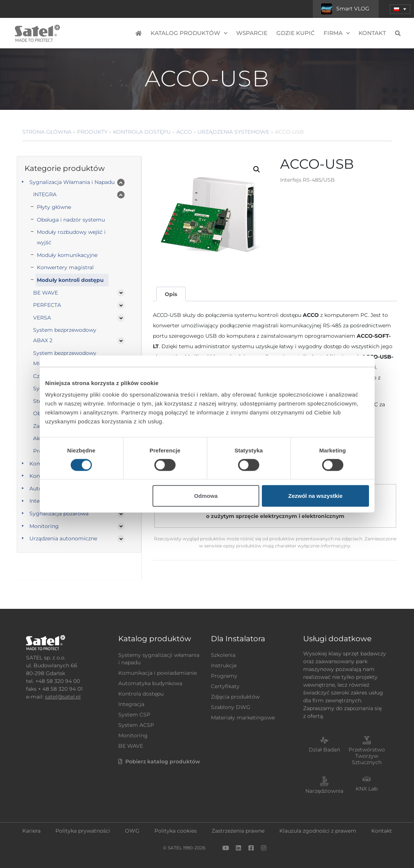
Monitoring (44, 526)
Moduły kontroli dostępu (70, 280)
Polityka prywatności (83, 831)
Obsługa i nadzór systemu (71, 220)
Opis (171, 294)
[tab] (171, 294)
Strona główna (47, 132)
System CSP (134, 715)
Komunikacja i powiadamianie (158, 673)
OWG (132, 831)
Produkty (92, 132)
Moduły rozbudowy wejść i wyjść (71, 237)
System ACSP (136, 725)
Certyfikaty (225, 686)
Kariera (31, 831)
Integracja (131, 704)
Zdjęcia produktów (235, 697)
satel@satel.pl (63, 697)
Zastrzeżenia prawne (238, 831)
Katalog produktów (189, 33)
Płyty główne (54, 207)
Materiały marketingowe (243, 718)
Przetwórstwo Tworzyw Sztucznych (367, 756)
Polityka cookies (176, 831)
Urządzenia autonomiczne (63, 538)
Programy (224, 676)
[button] (400, 9)
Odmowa (206, 496)
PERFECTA (47, 305)
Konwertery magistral (65, 267)
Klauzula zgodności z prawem (318, 831)
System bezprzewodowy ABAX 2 (65, 335)
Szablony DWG (231, 707)
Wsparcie (252, 33)
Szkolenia (223, 655)
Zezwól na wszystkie (315, 496)
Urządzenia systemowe (233, 132)
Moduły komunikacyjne (67, 255)
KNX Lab (367, 789)
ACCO (184, 132)
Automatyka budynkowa (150, 683)
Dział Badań (324, 750)
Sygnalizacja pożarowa (59, 514)
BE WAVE (46, 293)
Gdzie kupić (296, 33)
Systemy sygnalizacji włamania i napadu (159, 659)
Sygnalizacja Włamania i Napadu (72, 182)
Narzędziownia (324, 791)
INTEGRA (45, 194)
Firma (337, 33)
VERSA (42, 318)
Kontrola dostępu (142, 132)
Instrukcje (224, 665)
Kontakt (372, 33)
